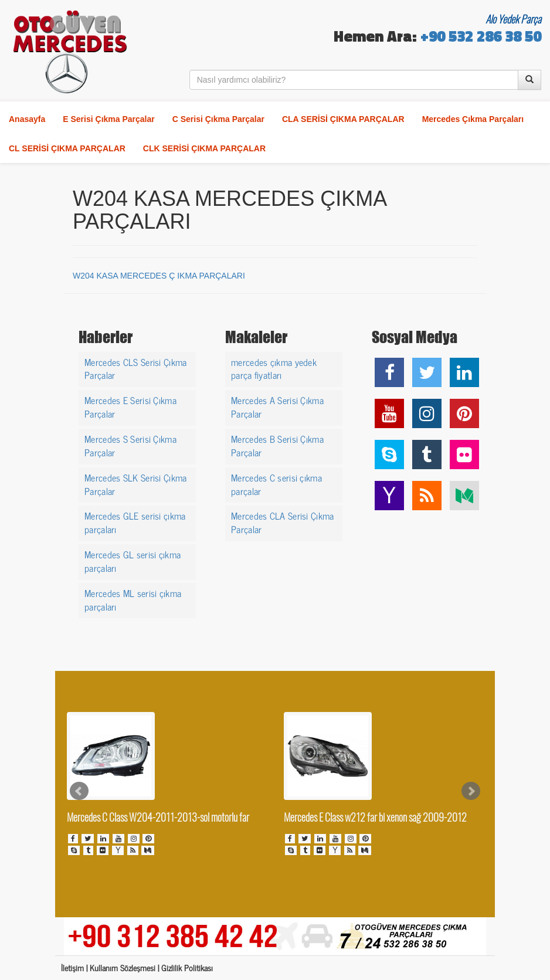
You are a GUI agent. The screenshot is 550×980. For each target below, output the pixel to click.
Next (471, 791)
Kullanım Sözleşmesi (123, 967)
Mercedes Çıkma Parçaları (473, 119)
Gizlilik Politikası (187, 967)
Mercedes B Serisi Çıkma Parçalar (277, 445)
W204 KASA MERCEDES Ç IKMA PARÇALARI (159, 276)
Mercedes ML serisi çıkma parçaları (133, 599)
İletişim (72, 967)
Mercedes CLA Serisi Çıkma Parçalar (283, 522)
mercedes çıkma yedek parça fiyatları (274, 368)
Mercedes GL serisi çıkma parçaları (133, 560)
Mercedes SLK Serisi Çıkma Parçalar (136, 484)
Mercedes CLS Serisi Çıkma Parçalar (136, 368)
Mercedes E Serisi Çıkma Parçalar (130, 406)
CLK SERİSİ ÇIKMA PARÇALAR (204, 148)
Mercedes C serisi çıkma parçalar (276, 484)
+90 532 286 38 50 (481, 38)
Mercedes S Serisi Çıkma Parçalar (130, 445)
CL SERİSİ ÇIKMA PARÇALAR (67, 148)
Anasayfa (27, 119)
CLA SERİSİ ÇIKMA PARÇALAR (343, 119)
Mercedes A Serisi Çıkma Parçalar (277, 406)
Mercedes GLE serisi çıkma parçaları (135, 522)
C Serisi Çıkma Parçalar (218, 119)
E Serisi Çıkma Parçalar (108, 119)
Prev (79, 791)
